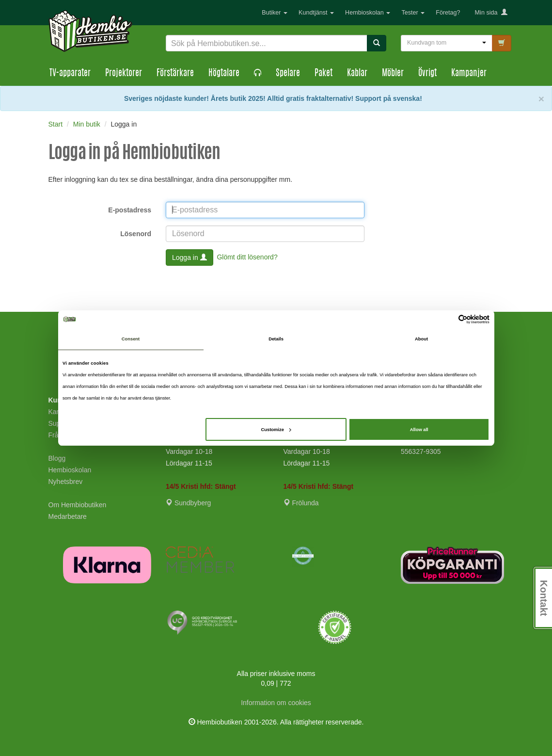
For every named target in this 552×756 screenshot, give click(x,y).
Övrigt (427, 74)
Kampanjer (469, 74)
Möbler (393, 74)
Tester (413, 13)
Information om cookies (276, 703)
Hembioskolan (368, 13)
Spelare (288, 74)
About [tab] (421, 339)
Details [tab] (276, 339)
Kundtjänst (316, 13)
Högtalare (224, 74)
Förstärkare (175, 74)
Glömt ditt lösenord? (247, 257)
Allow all (419, 430)
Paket (323, 74)
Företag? (448, 13)
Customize (276, 430)
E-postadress (130, 210)
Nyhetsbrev (66, 482)
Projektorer (124, 74)
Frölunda (301, 503)
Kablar (357, 74)
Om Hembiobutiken (78, 505)
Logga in (189, 257)
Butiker (275, 13)
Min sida (491, 13)
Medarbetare (68, 516)
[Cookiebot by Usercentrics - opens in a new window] (447, 319)
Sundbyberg (188, 503)
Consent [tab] (131, 339)
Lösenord (136, 234)
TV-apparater (70, 74)
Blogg (57, 458)
